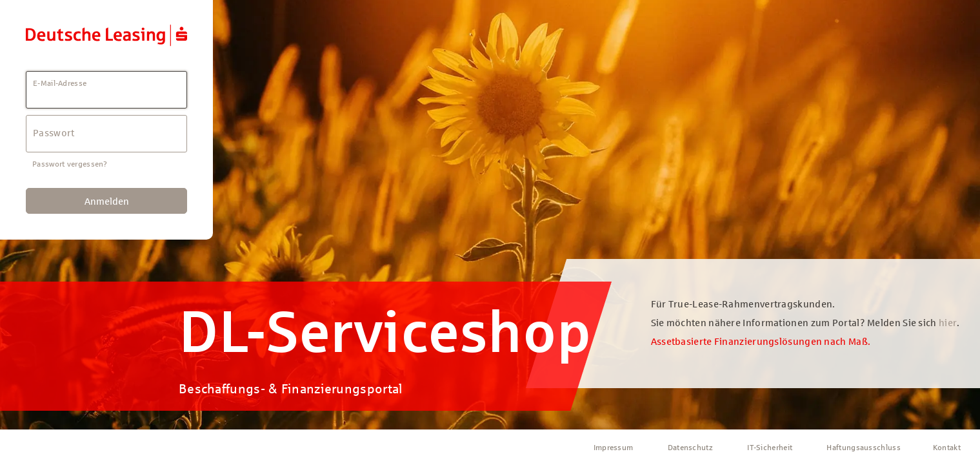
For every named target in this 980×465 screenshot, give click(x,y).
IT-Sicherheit (770, 448)
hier (948, 323)
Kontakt (947, 448)
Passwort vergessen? (70, 164)
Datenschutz (690, 448)
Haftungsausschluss (863, 448)
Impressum (614, 448)
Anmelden (107, 201)
